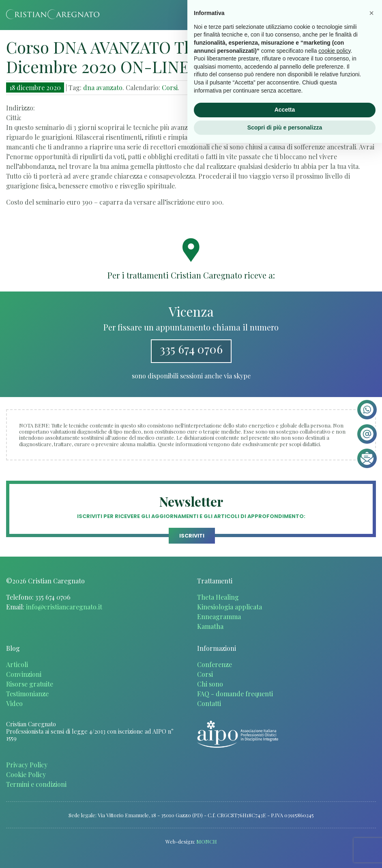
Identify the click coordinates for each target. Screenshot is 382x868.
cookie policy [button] (334, 775)
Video (14, 703)
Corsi (170, 87)
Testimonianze (27, 694)
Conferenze (215, 664)
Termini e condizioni (36, 784)
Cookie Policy (26, 774)
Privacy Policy (27, 765)
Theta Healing (218, 597)
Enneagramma (219, 616)
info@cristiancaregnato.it (64, 607)
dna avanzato (103, 87)
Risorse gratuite (30, 684)
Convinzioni (24, 674)
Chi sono (210, 684)
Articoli (17, 664)
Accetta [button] (285, 835)
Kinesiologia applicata (230, 607)
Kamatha (210, 626)
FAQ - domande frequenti (235, 694)
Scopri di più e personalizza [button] (285, 852)
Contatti (209, 703)
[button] (371, 738)
